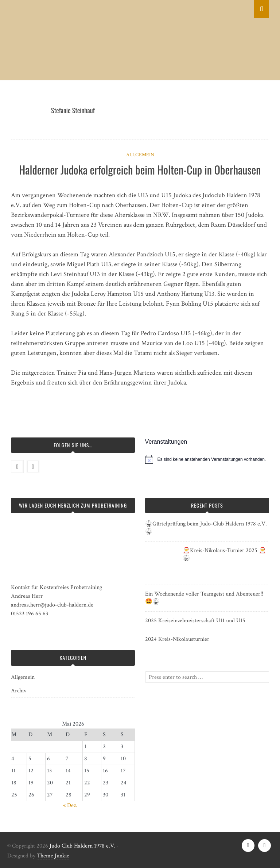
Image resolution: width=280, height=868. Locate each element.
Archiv (19, 691)
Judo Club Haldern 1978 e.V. (83, 846)
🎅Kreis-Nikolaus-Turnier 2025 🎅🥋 (224, 554)
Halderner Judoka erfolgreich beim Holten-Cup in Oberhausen (140, 170)
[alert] (212, 460)
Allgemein (140, 155)
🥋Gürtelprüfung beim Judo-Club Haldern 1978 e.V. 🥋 (206, 528)
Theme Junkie (53, 856)
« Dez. (70, 805)
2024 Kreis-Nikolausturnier (177, 639)
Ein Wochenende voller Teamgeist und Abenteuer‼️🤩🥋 (204, 598)
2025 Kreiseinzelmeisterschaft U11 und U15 (195, 621)
